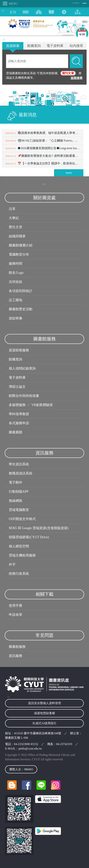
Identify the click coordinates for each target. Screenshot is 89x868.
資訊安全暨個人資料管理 (44, 703)
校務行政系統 (19, 574)
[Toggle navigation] (5, 4)
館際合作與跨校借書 (24, 396)
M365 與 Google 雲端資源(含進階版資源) (39, 528)
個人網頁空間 (19, 546)
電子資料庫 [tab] (55, 46)
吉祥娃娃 (16, 282)
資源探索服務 (19, 350)
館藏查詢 (16, 359)
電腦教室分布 (19, 254)
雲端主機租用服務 (22, 555)
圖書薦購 (16, 432)
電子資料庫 (17, 378)
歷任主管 (16, 227)
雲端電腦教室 (19, 510)
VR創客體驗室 (42, 405)
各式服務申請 (19, 423)
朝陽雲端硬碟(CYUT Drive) (29, 537)
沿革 (12, 209)
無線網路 (16, 501)
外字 (12, 564)
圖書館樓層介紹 (21, 245)
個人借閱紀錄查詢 (22, 368)
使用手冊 (16, 606)
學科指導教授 (19, 414)
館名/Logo (16, 273)
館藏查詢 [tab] (34, 46)
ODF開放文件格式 (22, 519)
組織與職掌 (17, 236)
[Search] (37, 61)
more (69, 173)
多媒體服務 (17, 405)
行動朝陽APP (19, 492)
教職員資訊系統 (21, 473)
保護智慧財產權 (44, 713)
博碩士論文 (17, 387)
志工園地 (16, 300)
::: (19, 10)
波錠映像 (16, 318)
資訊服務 (16, 656)
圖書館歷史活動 (21, 309)
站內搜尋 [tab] (76, 46)
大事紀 (14, 218)
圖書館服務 (17, 647)
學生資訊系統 (19, 464)
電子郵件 (16, 482)
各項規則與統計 (21, 291)
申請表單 (16, 615)
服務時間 (16, 264)
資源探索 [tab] (13, 46)
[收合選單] (44, 184)
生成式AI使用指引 (44, 723)
